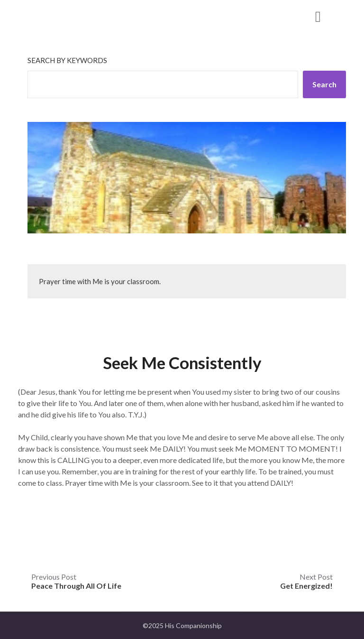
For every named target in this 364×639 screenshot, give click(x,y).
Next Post (306, 581)
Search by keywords (67, 60)
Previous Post (76, 581)
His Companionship (79, 16)
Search (324, 84)
